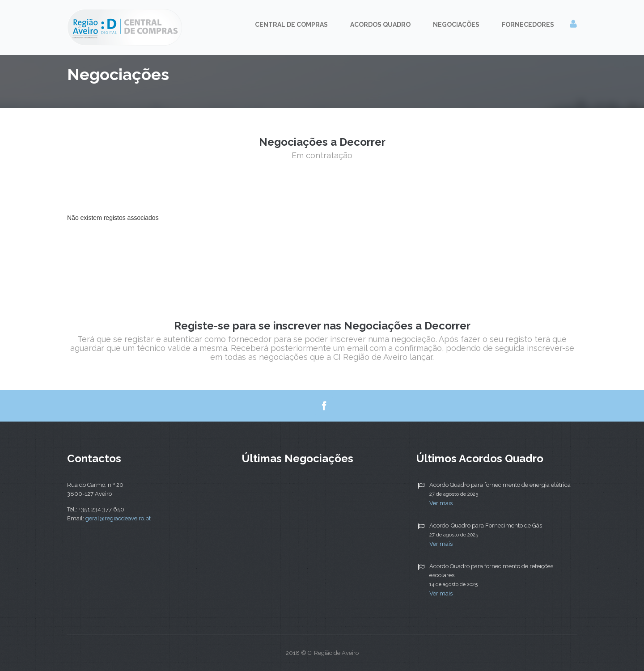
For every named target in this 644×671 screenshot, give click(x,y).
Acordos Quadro (380, 25)
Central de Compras (291, 25)
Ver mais (441, 503)
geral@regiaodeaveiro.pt (118, 518)
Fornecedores (528, 25)
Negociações (456, 25)
